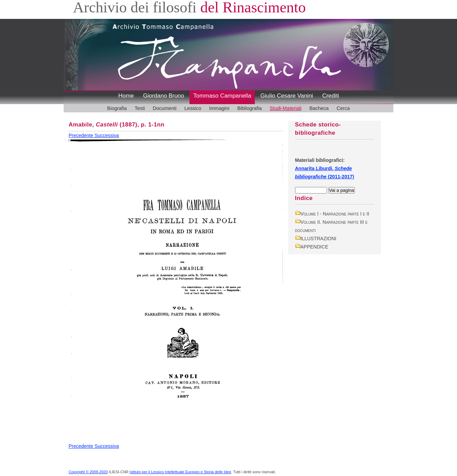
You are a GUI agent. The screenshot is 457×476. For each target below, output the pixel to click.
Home (126, 96)
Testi (140, 108)
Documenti (165, 108)
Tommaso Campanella (222, 96)
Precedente (81, 135)
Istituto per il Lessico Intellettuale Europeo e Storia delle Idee (180, 472)
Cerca (343, 108)
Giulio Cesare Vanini (287, 96)
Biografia (117, 108)
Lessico (193, 108)
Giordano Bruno (164, 96)
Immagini (219, 108)
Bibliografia (249, 108)
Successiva (107, 135)
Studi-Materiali (285, 108)
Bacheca (319, 108)
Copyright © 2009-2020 (88, 472)
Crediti (331, 96)
